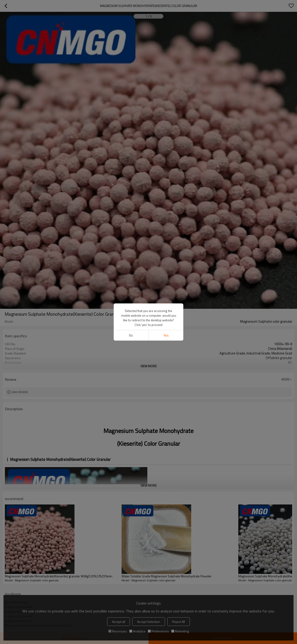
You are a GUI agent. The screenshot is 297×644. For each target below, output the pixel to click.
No (131, 260)
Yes (166, 260)
